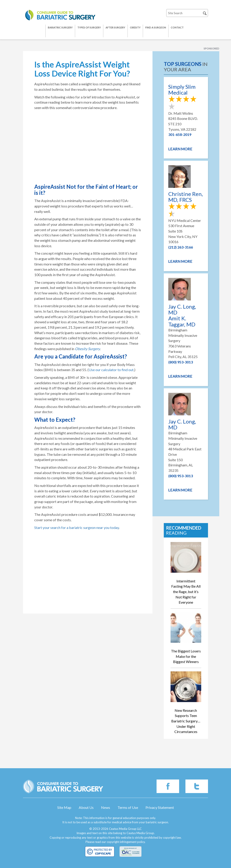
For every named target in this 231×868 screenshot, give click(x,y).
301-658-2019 (180, 134)
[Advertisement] (88, 577)
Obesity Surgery (87, 349)
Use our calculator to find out (111, 370)
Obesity (135, 27)
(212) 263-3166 (181, 247)
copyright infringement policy (126, 842)
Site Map (64, 807)
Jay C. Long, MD (182, 425)
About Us (86, 807)
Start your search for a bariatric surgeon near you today (77, 527)
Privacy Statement (160, 807)
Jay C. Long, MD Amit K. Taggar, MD (182, 316)
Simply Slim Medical (182, 90)
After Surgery (115, 27)
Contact (177, 27)
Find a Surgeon (156, 27)
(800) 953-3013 (181, 362)
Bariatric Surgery (60, 27)
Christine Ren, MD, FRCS (186, 197)
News (106, 807)
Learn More (180, 149)
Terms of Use (128, 807)
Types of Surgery (89, 27)
